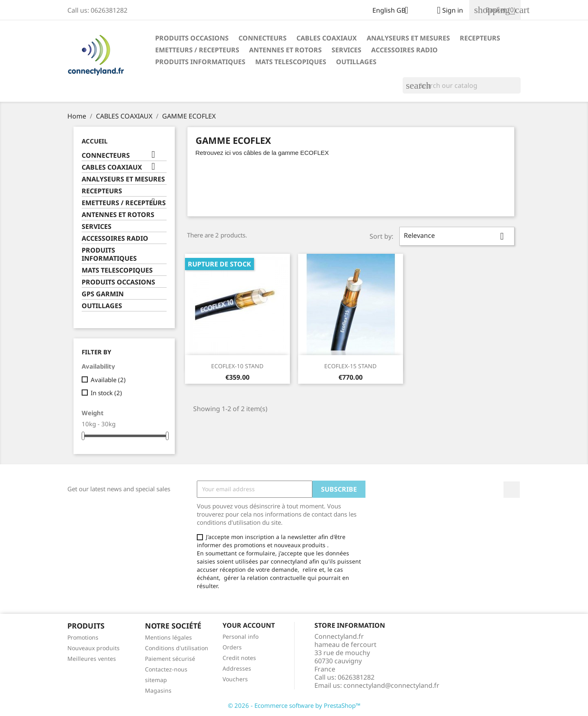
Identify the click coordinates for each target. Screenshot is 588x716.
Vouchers (235, 679)
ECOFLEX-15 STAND (350, 366)
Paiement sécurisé (170, 659)
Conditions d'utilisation (177, 648)
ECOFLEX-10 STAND (237, 366)
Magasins (158, 690)
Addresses (237, 668)
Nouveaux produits (94, 648)
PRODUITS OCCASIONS (192, 38)
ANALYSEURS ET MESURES (408, 38)
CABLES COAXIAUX (327, 38)
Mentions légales (168, 637)
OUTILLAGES (356, 62)
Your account (249, 625)
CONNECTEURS (263, 38)
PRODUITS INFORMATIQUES (200, 62)
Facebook (512, 490)
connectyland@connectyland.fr (391, 685)
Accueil (95, 141)
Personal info (241, 637)
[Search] (462, 85)
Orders (232, 647)
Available (108, 380)
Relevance (457, 236)
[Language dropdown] (393, 11)
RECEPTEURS (480, 38)
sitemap (156, 680)
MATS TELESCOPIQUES (291, 62)
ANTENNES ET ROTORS (285, 50)
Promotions (83, 637)
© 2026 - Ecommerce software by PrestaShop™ (294, 705)
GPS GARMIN (103, 294)
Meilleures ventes (92, 659)
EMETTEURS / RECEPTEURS (197, 50)
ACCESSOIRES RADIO (404, 50)
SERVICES (346, 50)
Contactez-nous (166, 669)
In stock (106, 393)
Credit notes (239, 658)
